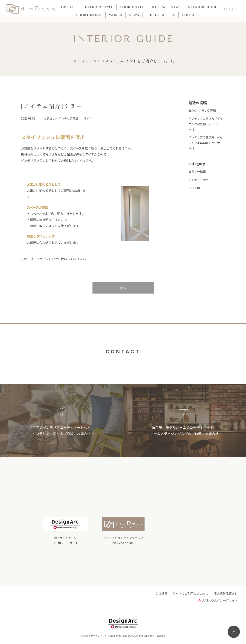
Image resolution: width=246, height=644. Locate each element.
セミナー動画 (198, 175)
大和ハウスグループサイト (219, 602)
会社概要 (157, 595)
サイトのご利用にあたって (188, 595)
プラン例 (195, 191)
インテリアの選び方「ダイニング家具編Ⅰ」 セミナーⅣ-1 (207, 125)
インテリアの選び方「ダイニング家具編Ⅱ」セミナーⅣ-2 (207, 145)
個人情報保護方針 (225, 595)
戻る (123, 288)
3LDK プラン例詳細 (203, 110)
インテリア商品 (199, 183)
